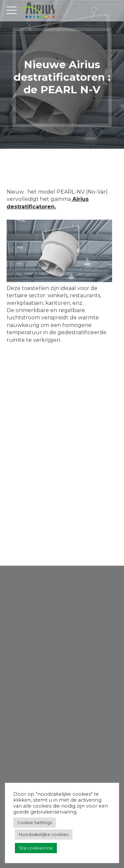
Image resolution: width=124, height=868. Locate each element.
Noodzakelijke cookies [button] (44, 834)
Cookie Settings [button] (35, 822)
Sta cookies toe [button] (36, 848)
